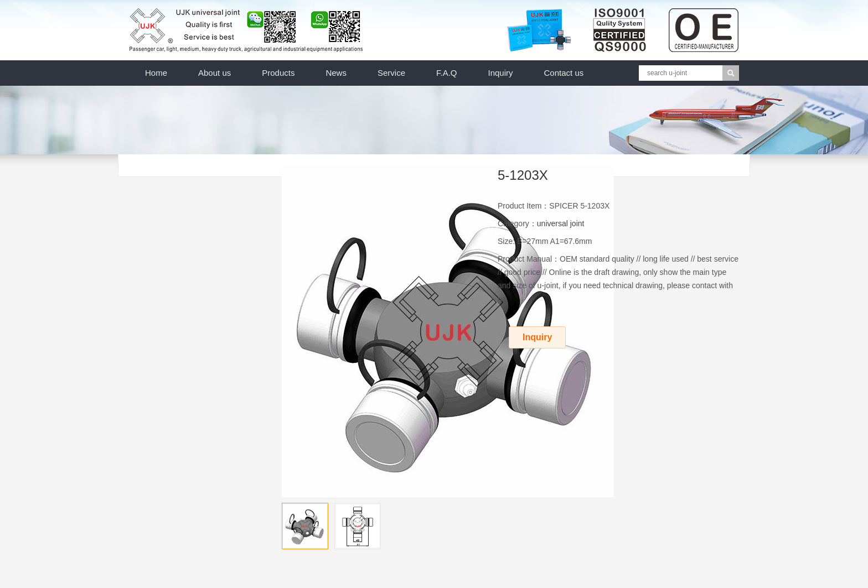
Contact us (564, 73)
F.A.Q (447, 73)
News (336, 73)
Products (278, 73)
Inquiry (501, 73)
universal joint (561, 223)
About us (215, 73)
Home (156, 73)
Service (391, 73)
